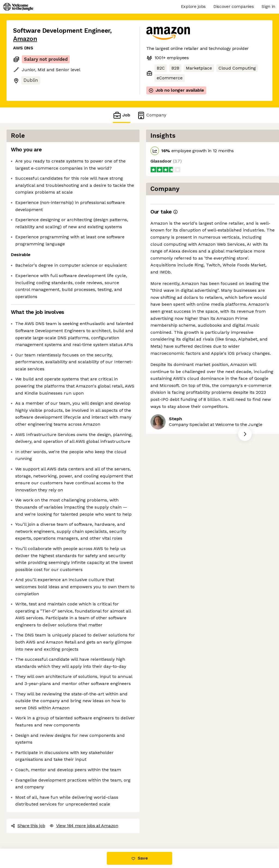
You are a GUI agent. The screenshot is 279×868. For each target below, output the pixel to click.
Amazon (25, 39)
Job (122, 115)
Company (151, 115)
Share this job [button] (28, 826)
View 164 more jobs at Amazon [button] (84, 826)
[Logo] (18, 7)
